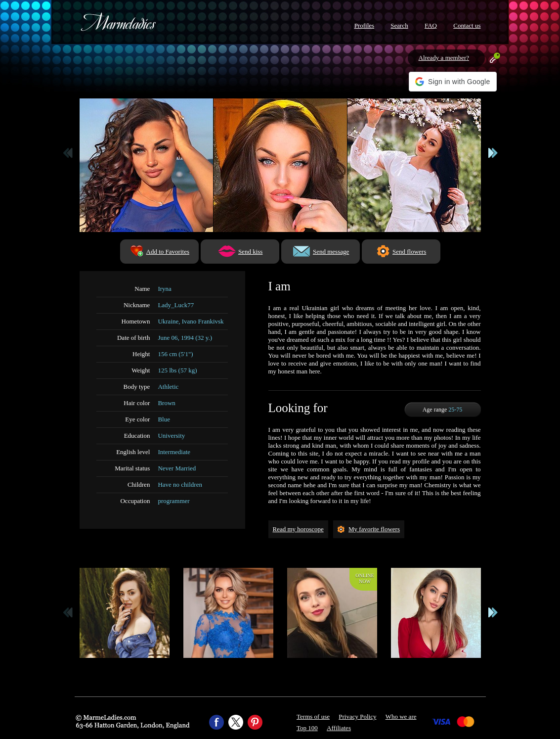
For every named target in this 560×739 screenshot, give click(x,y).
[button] (452, 82)
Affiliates (339, 728)
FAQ (431, 25)
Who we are (401, 716)
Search (399, 25)
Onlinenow (365, 578)
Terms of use (313, 716)
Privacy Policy (357, 716)
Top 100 (307, 728)
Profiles (364, 25)
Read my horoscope (298, 529)
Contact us (467, 25)
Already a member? (444, 58)
